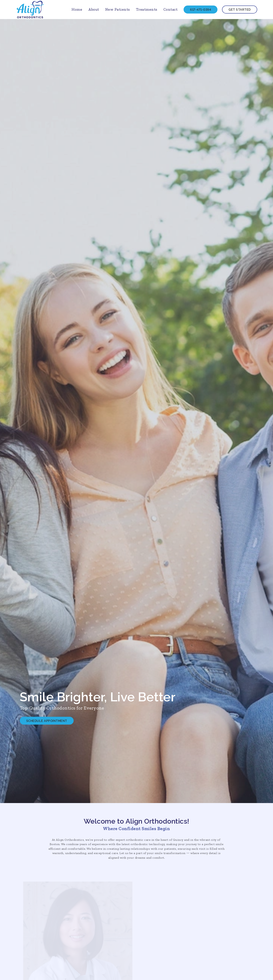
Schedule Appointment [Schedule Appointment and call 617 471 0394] (47, 721)
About (94, 9)
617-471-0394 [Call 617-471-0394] (201, 10)
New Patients (118, 9)
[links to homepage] (30, 10)
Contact (171, 9)
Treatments (147, 9)
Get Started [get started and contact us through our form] (240, 10)
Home (77, 9)
